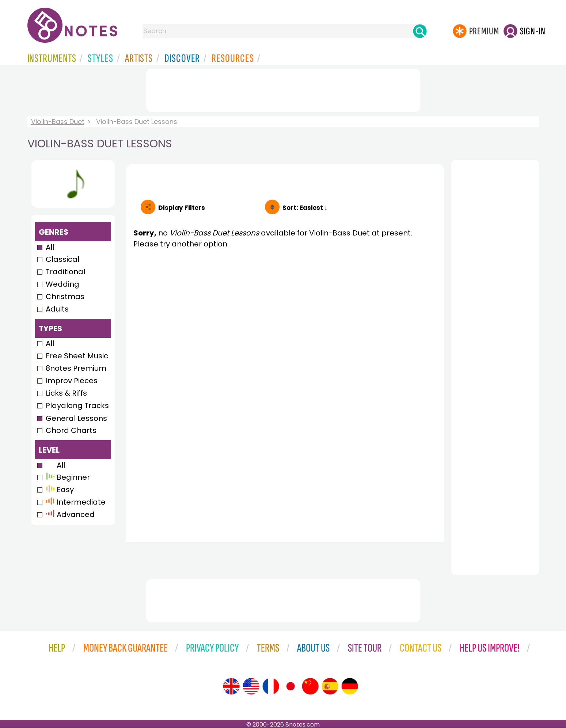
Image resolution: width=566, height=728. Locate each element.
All (50, 247)
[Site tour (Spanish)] (330, 686)
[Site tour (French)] (271, 686)
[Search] (420, 31)
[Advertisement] (283, 89)
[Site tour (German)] (350, 686)
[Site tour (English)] (231, 686)
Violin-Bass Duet (58, 122)
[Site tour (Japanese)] (290, 686)
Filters (182, 208)
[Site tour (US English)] (251, 686)
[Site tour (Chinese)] (310, 686)
